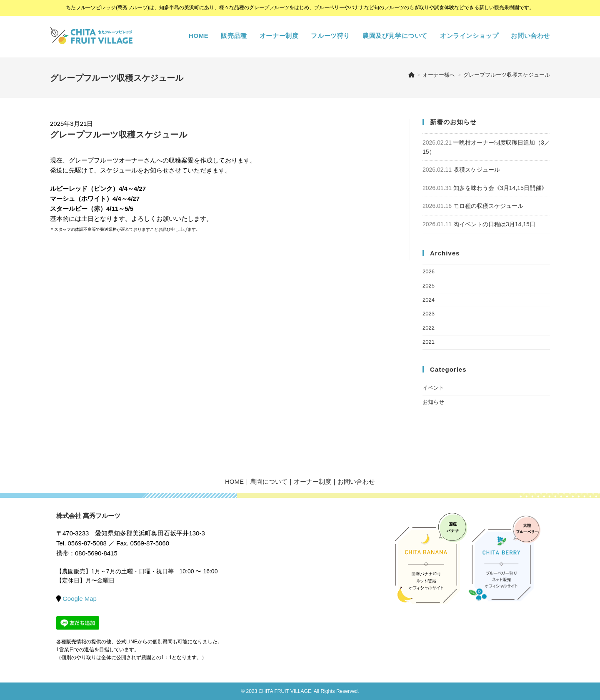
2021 (429, 342)
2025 (429, 286)
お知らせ (433, 402)
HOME (234, 481)
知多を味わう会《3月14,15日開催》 (500, 188)
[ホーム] (411, 75)
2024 (429, 300)
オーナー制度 (312, 481)
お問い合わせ (356, 481)
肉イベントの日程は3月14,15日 (494, 224)
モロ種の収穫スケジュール (488, 206)
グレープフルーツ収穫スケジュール (507, 75)
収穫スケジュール (477, 170)
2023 (429, 314)
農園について (269, 481)
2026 (429, 271)
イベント (433, 388)
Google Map (80, 599)
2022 (429, 328)
